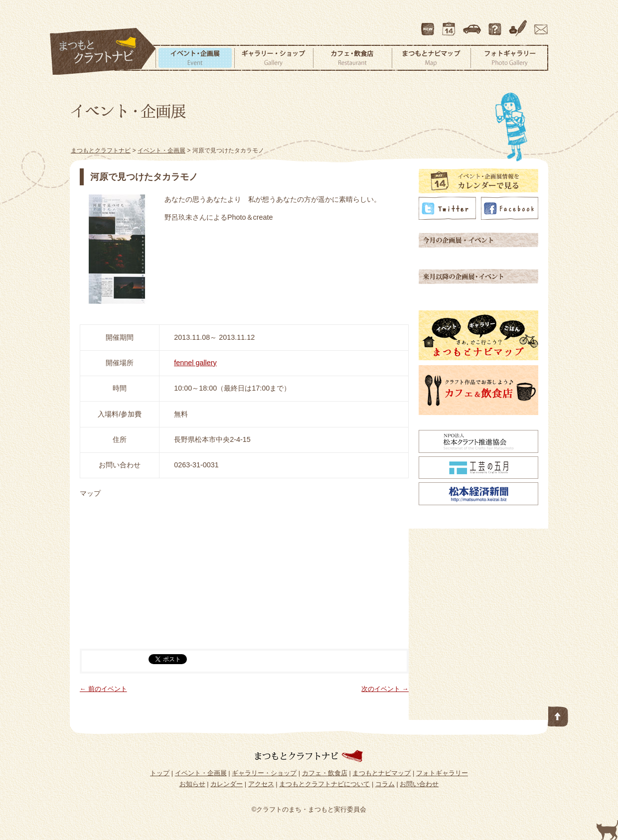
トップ (160, 773)
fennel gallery (195, 363)
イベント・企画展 (195, 58)
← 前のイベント (103, 689)
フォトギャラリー (509, 58)
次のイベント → (385, 689)
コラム (519, 24)
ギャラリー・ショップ (274, 58)
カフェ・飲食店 (352, 58)
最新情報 (428, 24)
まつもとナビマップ (431, 58)
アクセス (473, 24)
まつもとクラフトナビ (103, 52)
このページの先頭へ (558, 714)
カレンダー (451, 24)
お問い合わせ (539, 24)
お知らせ (192, 784)
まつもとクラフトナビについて (496, 24)
